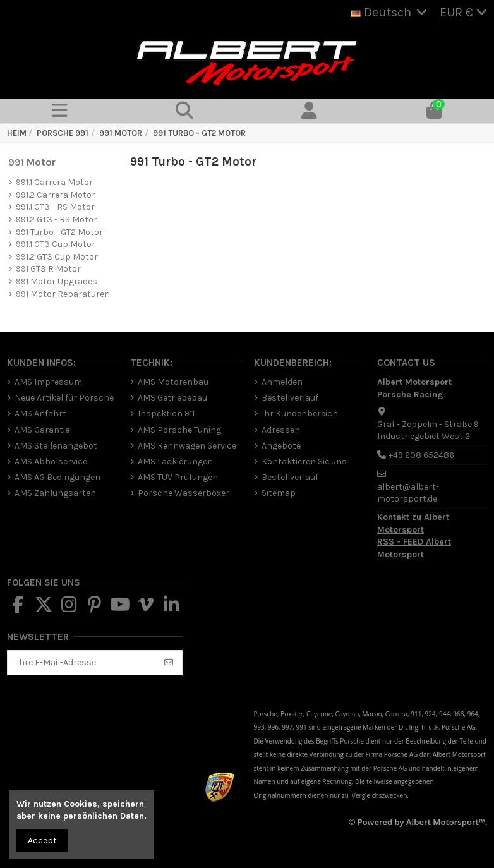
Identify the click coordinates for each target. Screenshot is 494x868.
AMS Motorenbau (173, 382)
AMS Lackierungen (175, 461)
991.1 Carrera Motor (54, 182)
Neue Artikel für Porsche (64, 398)
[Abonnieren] (169, 663)
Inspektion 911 (166, 413)
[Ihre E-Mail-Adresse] (82, 663)
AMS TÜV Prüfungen (178, 477)
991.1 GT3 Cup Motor (56, 244)
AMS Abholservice (51, 461)
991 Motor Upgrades (57, 281)
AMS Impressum (48, 382)
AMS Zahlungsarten (55, 493)
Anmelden (282, 382)
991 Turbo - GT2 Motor (59, 232)
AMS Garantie (42, 430)
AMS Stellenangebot (56, 446)
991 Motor (32, 162)
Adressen (281, 430)
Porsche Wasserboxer (184, 493)
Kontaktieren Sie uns (304, 461)
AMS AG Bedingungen (57, 477)
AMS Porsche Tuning (179, 430)
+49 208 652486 (421, 455)
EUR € (464, 12)
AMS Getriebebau (172, 398)
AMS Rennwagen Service (187, 446)
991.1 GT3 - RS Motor (55, 207)
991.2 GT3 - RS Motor (57, 220)
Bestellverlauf (290, 398)
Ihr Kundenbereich (300, 413)
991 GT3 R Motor (48, 269)
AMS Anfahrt (40, 413)
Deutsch (390, 12)
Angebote (281, 446)
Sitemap (279, 493)
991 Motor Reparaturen (63, 294)
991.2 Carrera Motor (56, 195)
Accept (42, 841)
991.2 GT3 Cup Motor (57, 257)
